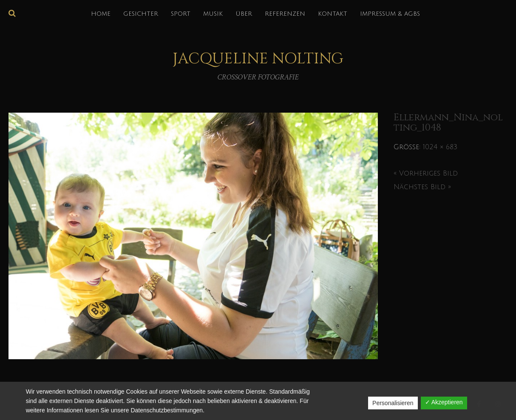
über (244, 14)
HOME (101, 14)
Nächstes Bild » (422, 187)
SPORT (181, 14)
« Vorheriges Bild (426, 173)
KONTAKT (333, 14)
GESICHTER (141, 14)
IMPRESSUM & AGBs (390, 14)
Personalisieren (393, 403)
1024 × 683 (440, 147)
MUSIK (213, 14)
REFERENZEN (285, 14)
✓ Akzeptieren (444, 402)
